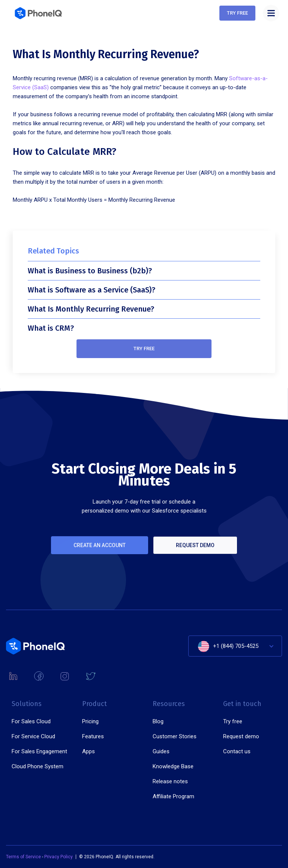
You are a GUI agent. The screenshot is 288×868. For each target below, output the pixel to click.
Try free (144, 349)
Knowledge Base (173, 766)
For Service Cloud (33, 736)
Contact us (237, 751)
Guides (161, 751)
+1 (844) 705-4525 (236, 646)
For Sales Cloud (31, 721)
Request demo (195, 553)
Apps (88, 751)
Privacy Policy (58, 857)
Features (93, 736)
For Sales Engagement (39, 751)
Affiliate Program (173, 796)
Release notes (170, 781)
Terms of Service (24, 857)
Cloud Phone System (37, 766)
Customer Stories (175, 736)
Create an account (100, 553)
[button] (271, 13)
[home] (39, 13)
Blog (158, 721)
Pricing (90, 721)
